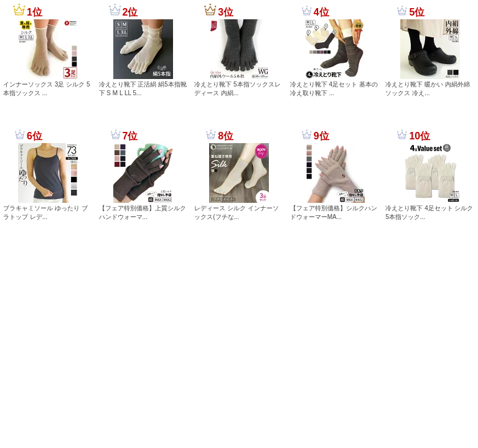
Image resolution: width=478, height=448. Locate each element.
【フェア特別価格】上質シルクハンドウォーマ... (143, 212)
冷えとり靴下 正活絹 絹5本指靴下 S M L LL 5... (143, 89)
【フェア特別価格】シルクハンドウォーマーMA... (334, 212)
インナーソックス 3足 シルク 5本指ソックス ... (46, 89)
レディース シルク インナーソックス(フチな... (237, 212)
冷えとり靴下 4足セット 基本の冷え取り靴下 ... (334, 89)
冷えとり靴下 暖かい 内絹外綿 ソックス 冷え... (428, 89)
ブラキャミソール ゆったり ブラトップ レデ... (45, 212)
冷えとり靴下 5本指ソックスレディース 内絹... (237, 89)
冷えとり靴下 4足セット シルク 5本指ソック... (429, 212)
